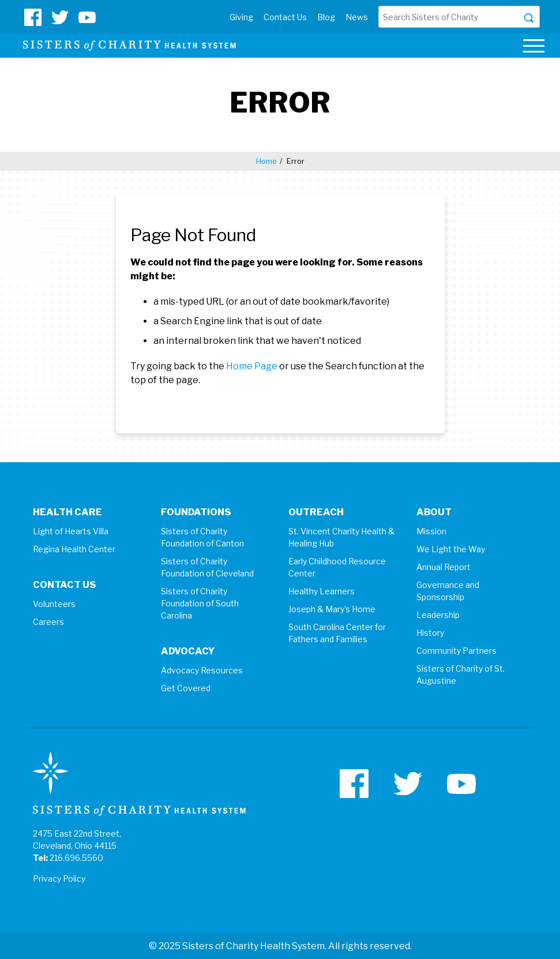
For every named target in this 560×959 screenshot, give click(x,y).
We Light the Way (451, 549)
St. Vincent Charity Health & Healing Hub (341, 537)
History (430, 633)
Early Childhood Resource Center (337, 567)
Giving (241, 17)
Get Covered (186, 688)
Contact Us (285, 17)
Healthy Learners (322, 591)
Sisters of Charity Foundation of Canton (202, 537)
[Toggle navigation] (533, 48)
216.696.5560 (76, 858)
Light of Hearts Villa (71, 531)
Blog (326, 17)
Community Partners (456, 651)
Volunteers (54, 604)
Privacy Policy (59, 879)
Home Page (252, 366)
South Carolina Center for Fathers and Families (337, 633)
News (357, 17)
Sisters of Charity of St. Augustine (461, 675)
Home (266, 161)
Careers (48, 622)
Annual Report (444, 567)
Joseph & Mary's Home (332, 609)
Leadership (438, 615)
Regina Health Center (74, 549)
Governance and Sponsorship (448, 591)
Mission (431, 531)
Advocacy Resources (202, 670)
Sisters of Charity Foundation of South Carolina (200, 603)
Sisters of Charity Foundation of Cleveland (207, 567)
